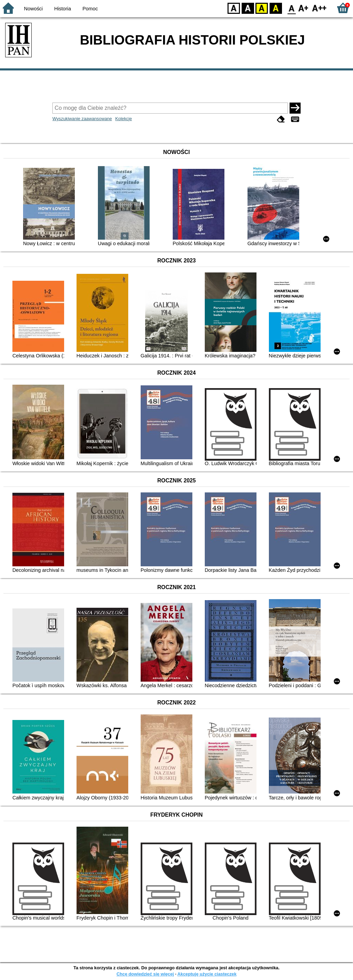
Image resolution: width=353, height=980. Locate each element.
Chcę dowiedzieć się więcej (145, 974)
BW (248, 8)
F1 (304, 8)
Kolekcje (123, 119)
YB (261, 8)
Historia (63, 9)
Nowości (33, 9)
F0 (291, 8)
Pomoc (90, 9)
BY (276, 8)
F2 (319, 8)
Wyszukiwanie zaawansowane (82, 119)
